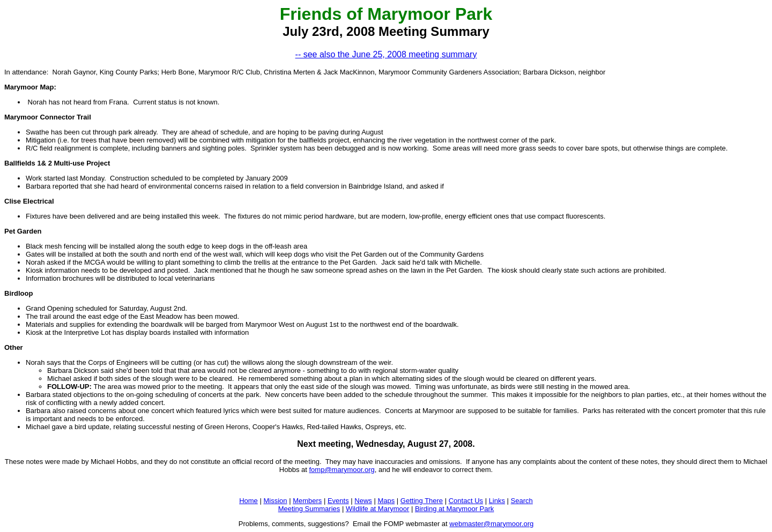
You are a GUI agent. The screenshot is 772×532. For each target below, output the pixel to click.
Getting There (422, 501)
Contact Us (466, 501)
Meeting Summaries (309, 509)
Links (497, 501)
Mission (275, 501)
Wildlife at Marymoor (377, 509)
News (363, 501)
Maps (386, 501)
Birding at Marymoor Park (454, 509)
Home (248, 501)
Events (338, 501)
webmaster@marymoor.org (491, 524)
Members (307, 501)
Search (522, 501)
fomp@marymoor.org (342, 470)
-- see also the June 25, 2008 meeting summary (386, 54)
